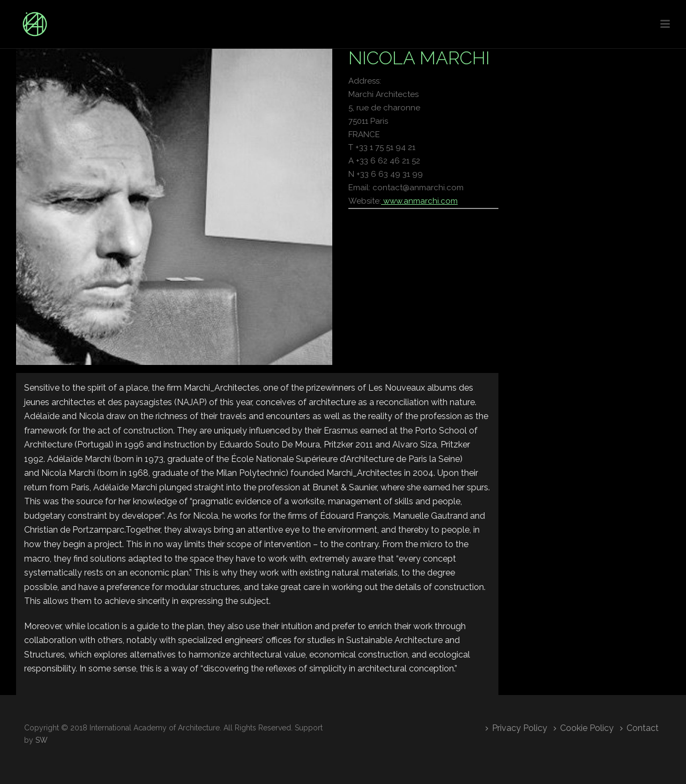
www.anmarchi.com (419, 201)
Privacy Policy (516, 728)
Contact (639, 728)
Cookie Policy (584, 728)
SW (42, 740)
